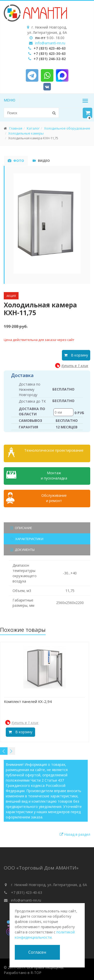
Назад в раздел (75, 833)
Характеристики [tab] (27, 537)
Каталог (33, 128)
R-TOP (36, 971)
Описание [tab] (21, 526)
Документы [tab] (22, 548)
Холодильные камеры (26, 133)
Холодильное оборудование (67, 128)
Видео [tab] (41, 161)
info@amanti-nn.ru (50, 43)
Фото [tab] (16, 161)
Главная (16, 128)
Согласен (37, 952)
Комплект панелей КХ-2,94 (28, 700)
